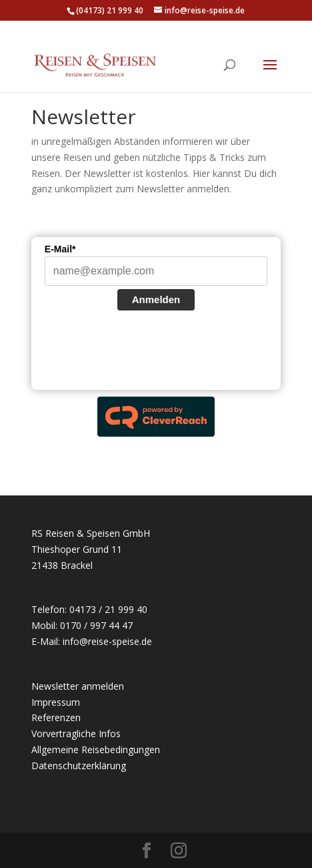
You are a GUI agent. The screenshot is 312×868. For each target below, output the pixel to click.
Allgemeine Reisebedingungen (96, 749)
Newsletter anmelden (78, 686)
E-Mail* (60, 249)
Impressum (56, 702)
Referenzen (56, 717)
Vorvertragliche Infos (76, 733)
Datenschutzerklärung (79, 766)
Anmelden (156, 299)
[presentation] (146, 352)
